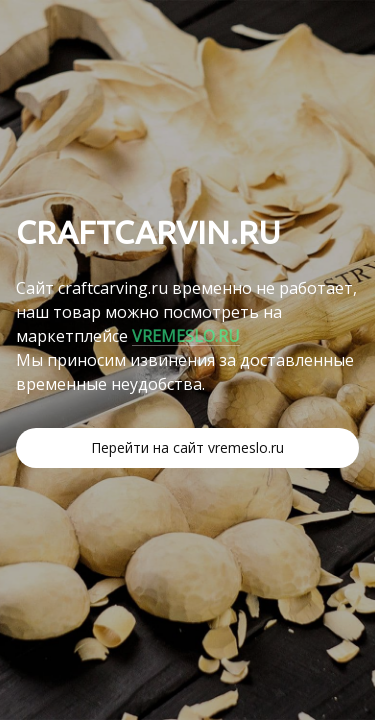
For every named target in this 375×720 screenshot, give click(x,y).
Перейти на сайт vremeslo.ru (187, 447)
